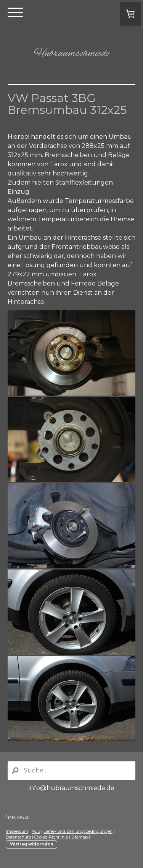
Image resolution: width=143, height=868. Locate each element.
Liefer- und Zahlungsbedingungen (78, 831)
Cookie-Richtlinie (51, 837)
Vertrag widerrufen (31, 844)
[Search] (71, 771)
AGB (36, 831)
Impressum (17, 831)
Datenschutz (18, 837)
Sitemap (80, 837)
